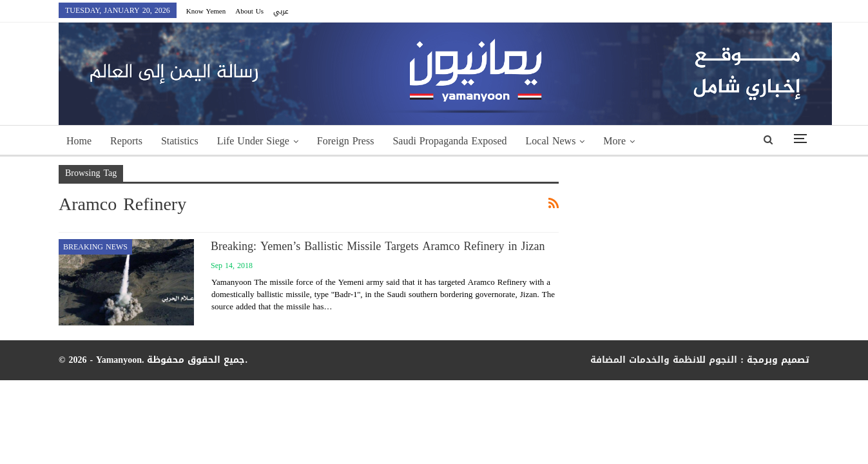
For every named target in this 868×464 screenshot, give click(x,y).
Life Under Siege (253, 141)
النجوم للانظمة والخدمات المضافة (664, 360)
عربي (281, 11)
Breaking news (95, 247)
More (614, 141)
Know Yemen (206, 11)
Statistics (180, 141)
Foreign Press (346, 141)
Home (79, 141)
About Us (249, 11)
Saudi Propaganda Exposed (449, 141)
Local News (551, 141)
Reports (126, 141)
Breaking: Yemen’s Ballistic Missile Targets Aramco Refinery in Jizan (378, 246)
